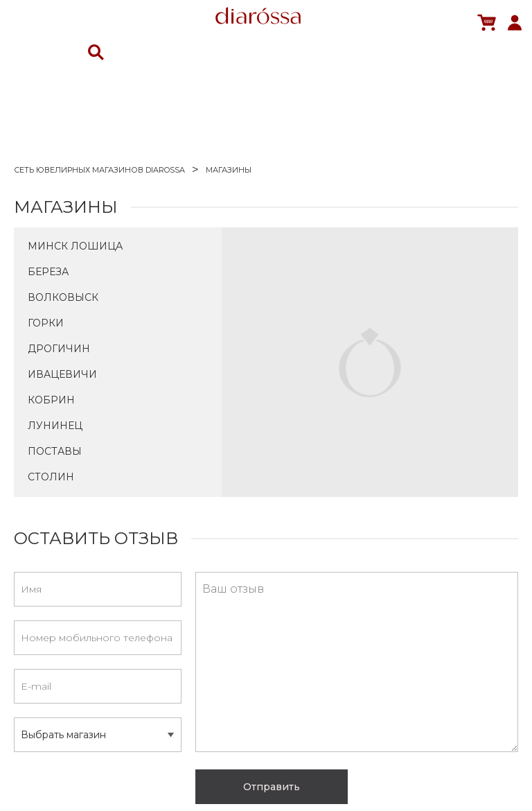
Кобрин (51, 400)
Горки (46, 323)
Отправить (272, 787)
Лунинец (55, 426)
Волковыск (63, 297)
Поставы (55, 451)
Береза (48, 272)
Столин (51, 477)
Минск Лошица (75, 246)
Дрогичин (59, 349)
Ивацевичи (62, 374)
